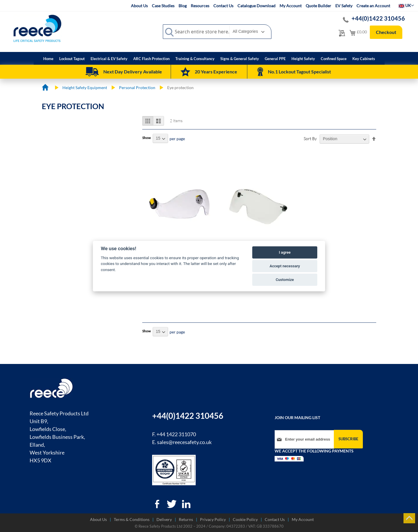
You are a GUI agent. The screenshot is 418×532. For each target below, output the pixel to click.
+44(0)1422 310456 (379, 18)
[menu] (209, 58)
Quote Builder (318, 6)
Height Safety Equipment (85, 88)
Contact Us (223, 6)
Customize (285, 280)
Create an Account (373, 6)
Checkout (386, 32)
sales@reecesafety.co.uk (184, 442)
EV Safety (344, 6)
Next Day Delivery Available (133, 72)
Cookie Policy (245, 519)
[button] (406, 6)
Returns (186, 519)
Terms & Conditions (132, 519)
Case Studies (163, 6)
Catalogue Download (256, 6)
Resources (200, 6)
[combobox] (217, 32)
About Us (139, 6)
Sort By (310, 139)
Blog (183, 6)
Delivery (164, 519)
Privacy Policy (213, 519)
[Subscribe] (348, 439)
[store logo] (37, 28)
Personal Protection (137, 88)
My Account (291, 6)
